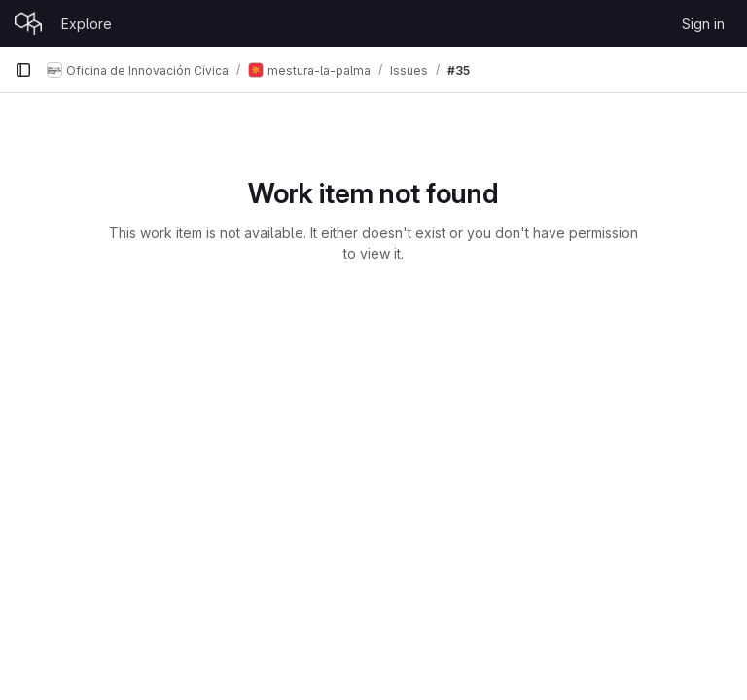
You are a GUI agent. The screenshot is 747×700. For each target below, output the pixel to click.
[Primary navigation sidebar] (23, 70)
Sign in (703, 24)
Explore (87, 24)
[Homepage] (28, 23)
